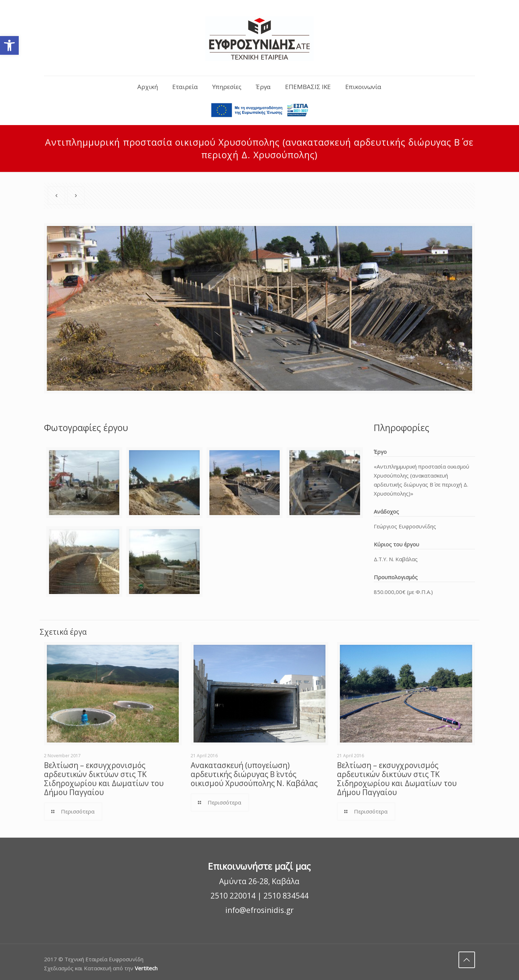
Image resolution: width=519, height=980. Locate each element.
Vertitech (146, 968)
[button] (9, 45)
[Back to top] (467, 960)
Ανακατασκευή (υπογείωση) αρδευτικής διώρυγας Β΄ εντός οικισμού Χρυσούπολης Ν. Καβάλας (254, 774)
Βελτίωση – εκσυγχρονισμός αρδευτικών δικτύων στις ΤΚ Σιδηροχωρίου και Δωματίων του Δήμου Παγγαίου (104, 779)
